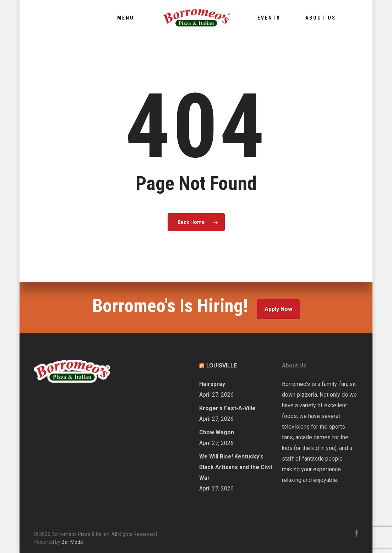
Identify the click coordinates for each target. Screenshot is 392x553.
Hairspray (212, 384)
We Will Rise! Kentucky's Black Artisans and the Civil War (236, 467)
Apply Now (278, 309)
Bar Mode (72, 542)
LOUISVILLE (222, 366)
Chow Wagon (217, 432)
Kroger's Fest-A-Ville (227, 408)
